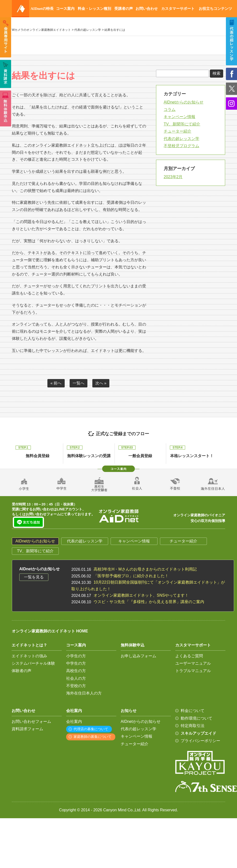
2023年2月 (173, 177)
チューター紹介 (178, 131)
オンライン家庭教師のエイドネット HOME (50, 631)
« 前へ (56, 383)
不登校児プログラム (181, 146)
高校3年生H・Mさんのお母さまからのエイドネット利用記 (145, 569)
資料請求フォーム (27, 729)
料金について (193, 711)
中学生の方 (76, 663)
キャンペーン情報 (179, 117)
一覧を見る (34, 577)
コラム (170, 110)
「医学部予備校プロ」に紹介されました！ (131, 576)
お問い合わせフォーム (31, 721)
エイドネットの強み (29, 656)
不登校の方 (76, 686)
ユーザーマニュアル (193, 663)
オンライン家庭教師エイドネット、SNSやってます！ (141, 595)
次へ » (101, 383)
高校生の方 (76, 671)
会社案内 (74, 721)
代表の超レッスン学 (181, 139)
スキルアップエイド (198, 733)
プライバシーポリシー (200, 741)
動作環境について (197, 718)
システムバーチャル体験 (33, 663)
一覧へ (79, 383)
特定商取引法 (193, 726)
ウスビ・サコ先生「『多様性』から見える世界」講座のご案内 (149, 602)
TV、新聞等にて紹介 (182, 124)
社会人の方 (76, 678)
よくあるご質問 (189, 656)
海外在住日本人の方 (84, 693)
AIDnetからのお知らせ (184, 102)
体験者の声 (21, 671)
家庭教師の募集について (93, 737)
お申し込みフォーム (138, 656)
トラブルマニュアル (193, 671)
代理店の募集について (91, 729)
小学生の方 (76, 656)
